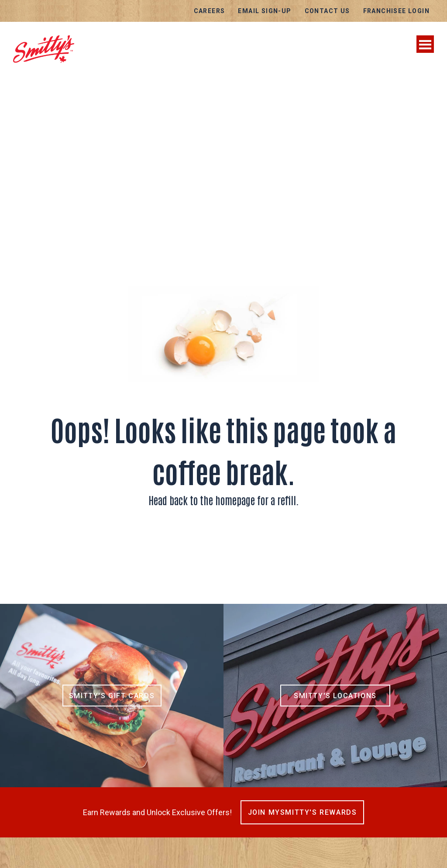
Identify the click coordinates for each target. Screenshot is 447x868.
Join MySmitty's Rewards (303, 812)
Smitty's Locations (335, 696)
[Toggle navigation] (425, 44)
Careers (210, 11)
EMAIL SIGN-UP (265, 11)
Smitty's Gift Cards (112, 696)
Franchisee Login (396, 11)
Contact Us (327, 11)
